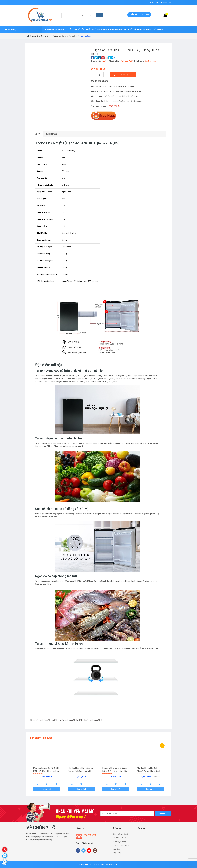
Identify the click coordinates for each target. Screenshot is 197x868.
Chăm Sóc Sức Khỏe (121, 845)
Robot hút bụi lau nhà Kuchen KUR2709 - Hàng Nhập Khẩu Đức (115, 771)
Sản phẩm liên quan (41, 738)
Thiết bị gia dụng (119, 842)
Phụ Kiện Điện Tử (119, 838)
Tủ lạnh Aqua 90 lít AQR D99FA (49, 720)
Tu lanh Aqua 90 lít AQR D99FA (74, 720)
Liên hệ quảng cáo (139, 15)
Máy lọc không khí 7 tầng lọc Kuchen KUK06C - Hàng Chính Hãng (81, 771)
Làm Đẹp (116, 849)
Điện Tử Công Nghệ (120, 834)
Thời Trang (117, 853)
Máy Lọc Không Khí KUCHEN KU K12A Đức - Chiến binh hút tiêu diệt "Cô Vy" (46, 771)
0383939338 (90, 835)
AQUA (104, 61)
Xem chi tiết (47, 789)
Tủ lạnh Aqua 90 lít (95, 720)
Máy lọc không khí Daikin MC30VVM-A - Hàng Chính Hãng (149, 771)
